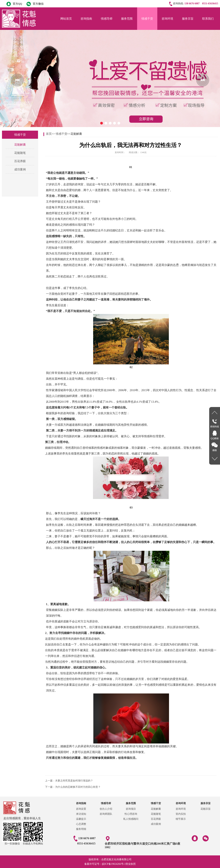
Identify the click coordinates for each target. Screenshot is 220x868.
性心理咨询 (131, 814)
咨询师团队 (106, 814)
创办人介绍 (106, 809)
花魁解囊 (20, 145)
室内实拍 (181, 814)
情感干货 (147, 19)
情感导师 (107, 19)
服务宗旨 (188, 19)
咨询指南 (86, 19)
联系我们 (208, 19)
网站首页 (66, 19)
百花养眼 (20, 161)
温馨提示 (81, 819)
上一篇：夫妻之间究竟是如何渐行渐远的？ (69, 781)
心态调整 (81, 824)
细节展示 (181, 819)
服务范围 (127, 19)
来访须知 (81, 814)
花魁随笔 (20, 153)
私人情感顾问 (131, 819)
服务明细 (81, 829)
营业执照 (131, 864)
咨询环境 (167, 19)
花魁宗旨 (206, 809)
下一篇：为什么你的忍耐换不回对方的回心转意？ (73, 787)
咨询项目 (131, 809)
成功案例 (20, 169)
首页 (49, 134)
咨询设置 (81, 809)
